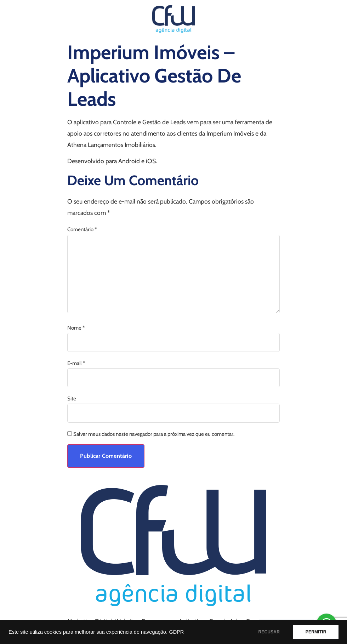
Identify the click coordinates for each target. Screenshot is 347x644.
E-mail (76, 363)
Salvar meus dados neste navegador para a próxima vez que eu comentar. (154, 434)
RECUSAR (269, 632)
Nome (76, 328)
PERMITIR (316, 632)
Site (72, 399)
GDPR (176, 632)
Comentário (82, 230)
